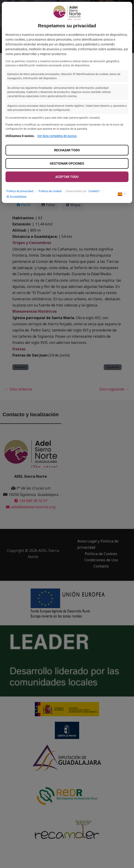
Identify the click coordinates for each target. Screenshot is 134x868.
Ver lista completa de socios (57, 136)
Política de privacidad (20, 191)
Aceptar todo (67, 177)
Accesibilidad (16, 197)
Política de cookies (50, 191)
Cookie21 (94, 191)
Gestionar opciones (67, 163)
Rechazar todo (67, 150)
